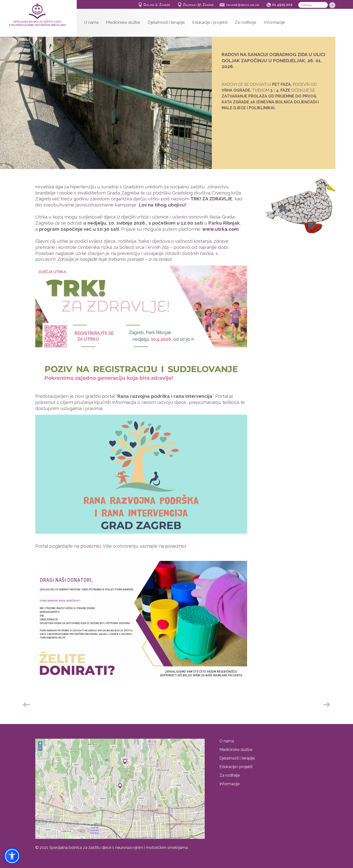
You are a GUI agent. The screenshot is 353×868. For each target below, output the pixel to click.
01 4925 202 (282, 5)
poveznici (91, 546)
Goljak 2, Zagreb (157, 5)
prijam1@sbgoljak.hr (243, 5)
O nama (91, 22)
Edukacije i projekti (210, 22)
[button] (12, 856)
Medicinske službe (123, 22)
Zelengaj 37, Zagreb (198, 5)
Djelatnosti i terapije (166, 22)
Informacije (274, 22)
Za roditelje (246, 22)
